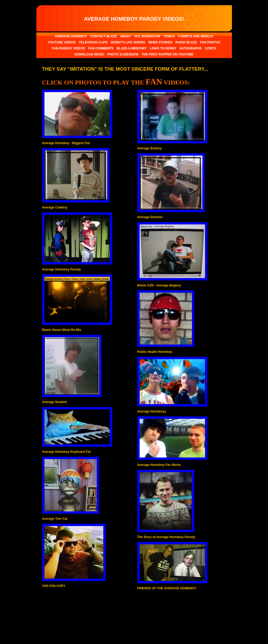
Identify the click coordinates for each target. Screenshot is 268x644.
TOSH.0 (169, 36)
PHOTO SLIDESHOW (123, 54)
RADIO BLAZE (186, 42)
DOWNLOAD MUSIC (89, 54)
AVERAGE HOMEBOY (71, 36)
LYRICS (210, 48)
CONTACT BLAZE (104, 36)
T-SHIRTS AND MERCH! (195, 36)
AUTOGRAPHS (190, 48)
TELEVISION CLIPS (93, 42)
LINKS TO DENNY (163, 48)
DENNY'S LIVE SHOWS (128, 42)
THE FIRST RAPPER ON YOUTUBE (167, 54)
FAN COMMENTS (101, 48)
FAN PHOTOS (210, 42)
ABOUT (126, 36)
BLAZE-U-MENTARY (132, 48)
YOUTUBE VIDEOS (62, 42)
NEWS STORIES (160, 42)
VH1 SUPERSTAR (147, 36)
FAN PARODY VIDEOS (69, 48)
